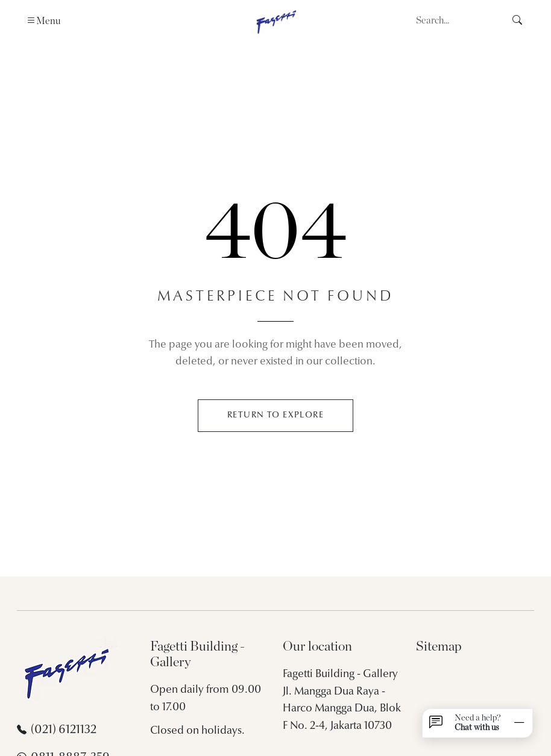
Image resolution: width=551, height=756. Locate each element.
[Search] (457, 20)
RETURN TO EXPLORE (275, 415)
